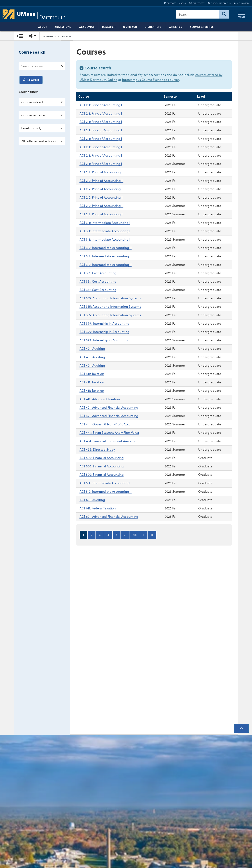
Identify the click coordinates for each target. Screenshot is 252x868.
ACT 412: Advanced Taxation (100, 399)
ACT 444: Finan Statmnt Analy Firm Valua (109, 433)
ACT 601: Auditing (92, 500)
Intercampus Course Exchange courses (151, 80)
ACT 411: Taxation (92, 374)
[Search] (224, 14)
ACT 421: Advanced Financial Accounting (109, 407)
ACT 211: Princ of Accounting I (101, 105)
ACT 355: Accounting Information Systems (110, 298)
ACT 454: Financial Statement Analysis (107, 441)
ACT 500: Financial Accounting (102, 458)
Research (109, 27)
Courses (66, 36)
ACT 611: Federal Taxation (98, 508)
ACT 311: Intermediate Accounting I (105, 223)
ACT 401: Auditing (92, 349)
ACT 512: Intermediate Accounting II (106, 491)
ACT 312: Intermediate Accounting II (106, 248)
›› (152, 535)
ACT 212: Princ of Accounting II (101, 172)
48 (135, 535)
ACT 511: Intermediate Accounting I (105, 483)
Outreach (130, 27)
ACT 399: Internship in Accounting (104, 323)
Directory (197, 3)
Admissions (63, 27)
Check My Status (219, 3)
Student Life (153, 27)
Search (33, 80)
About (43, 27)
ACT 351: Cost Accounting (98, 273)
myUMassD (241, 3)
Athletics (176, 27)
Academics (87, 27)
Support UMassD (175, 3)
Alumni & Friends (202, 27)
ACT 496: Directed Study (97, 449)
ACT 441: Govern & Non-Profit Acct (105, 424)
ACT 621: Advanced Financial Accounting (109, 517)
